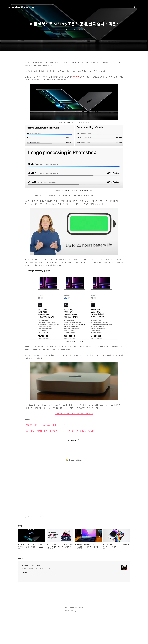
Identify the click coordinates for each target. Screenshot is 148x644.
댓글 (20, 558)
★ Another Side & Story (18, 7)
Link (66, 607)
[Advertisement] (74, 460)
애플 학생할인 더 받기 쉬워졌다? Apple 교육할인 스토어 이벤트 (46, 425)
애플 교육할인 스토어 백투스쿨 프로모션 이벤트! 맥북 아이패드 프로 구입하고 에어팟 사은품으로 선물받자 (60, 431)
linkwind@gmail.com (77, 607)
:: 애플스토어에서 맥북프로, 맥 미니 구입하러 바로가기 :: (74, 414)
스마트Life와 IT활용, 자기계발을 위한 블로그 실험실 (36, 568)
